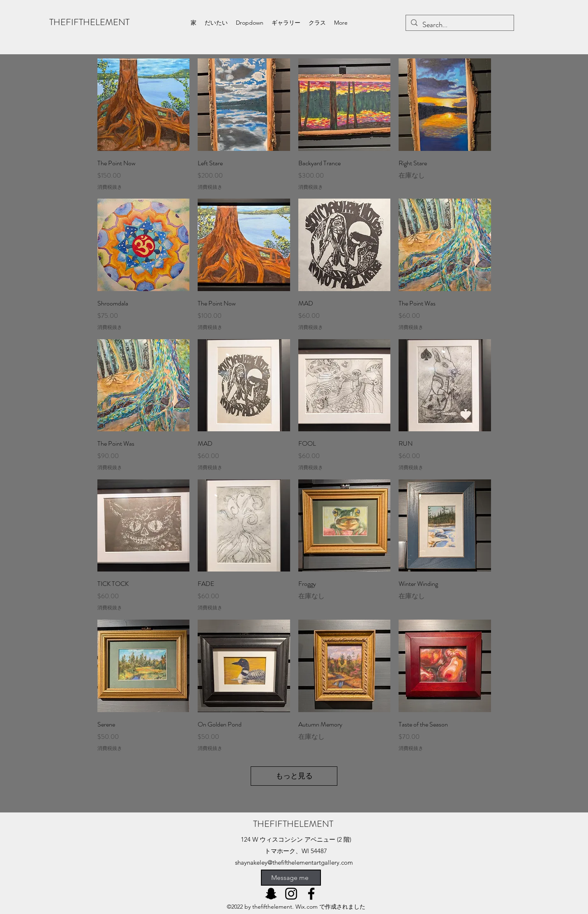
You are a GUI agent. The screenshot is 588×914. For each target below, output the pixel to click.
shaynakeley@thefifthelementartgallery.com (294, 862)
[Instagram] (291, 894)
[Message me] (291, 878)
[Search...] (459, 25)
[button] (250, 23)
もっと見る (294, 776)
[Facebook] (311, 894)
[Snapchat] (271, 894)
